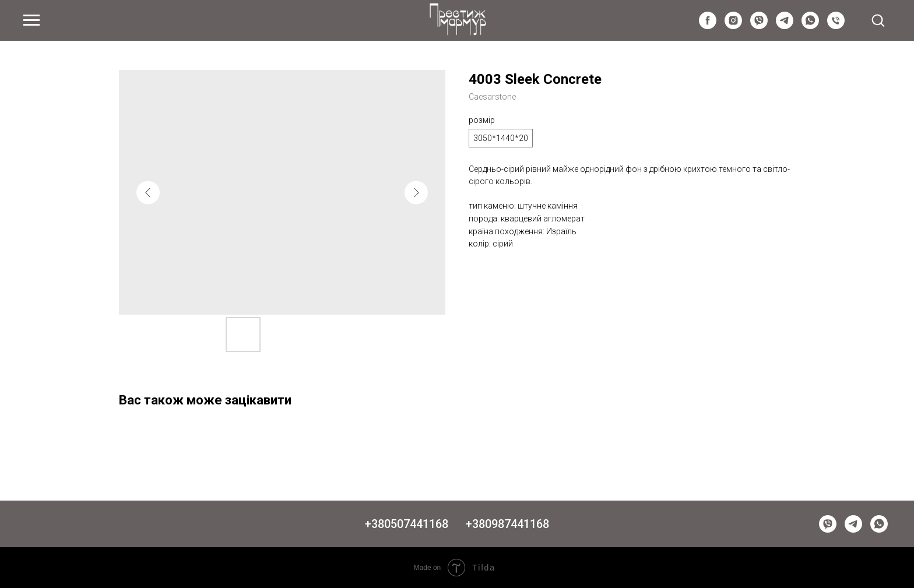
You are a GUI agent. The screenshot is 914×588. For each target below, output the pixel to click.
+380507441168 (407, 524)
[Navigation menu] (31, 20)
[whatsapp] (810, 26)
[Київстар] (836, 26)
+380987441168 (507, 524)
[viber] (759, 26)
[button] (878, 20)
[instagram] (733, 26)
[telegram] (785, 26)
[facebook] (708, 26)
